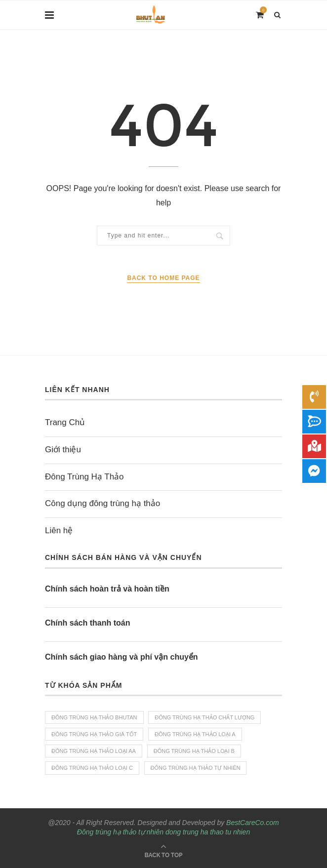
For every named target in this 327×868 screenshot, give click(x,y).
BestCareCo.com (253, 823)
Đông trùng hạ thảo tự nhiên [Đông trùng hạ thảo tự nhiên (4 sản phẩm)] (196, 768)
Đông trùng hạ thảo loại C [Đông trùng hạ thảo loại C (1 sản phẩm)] (92, 768)
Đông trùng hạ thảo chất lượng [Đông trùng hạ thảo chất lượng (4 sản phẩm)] (204, 717)
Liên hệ (59, 531)
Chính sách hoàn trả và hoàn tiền (107, 589)
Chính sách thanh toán (87, 623)
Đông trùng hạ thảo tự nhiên (120, 832)
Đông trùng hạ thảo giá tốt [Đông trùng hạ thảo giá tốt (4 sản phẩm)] (94, 734)
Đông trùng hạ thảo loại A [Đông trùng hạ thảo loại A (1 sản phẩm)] (195, 734)
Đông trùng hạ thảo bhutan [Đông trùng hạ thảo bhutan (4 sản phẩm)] (94, 717)
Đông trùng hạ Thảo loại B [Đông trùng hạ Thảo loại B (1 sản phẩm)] (194, 751)
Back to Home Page (163, 278)
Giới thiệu (63, 450)
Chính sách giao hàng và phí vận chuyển (122, 657)
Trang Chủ (65, 422)
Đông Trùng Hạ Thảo (84, 477)
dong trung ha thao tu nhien (208, 832)
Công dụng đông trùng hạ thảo (102, 503)
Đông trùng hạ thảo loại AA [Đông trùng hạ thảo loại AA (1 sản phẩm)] (94, 751)
